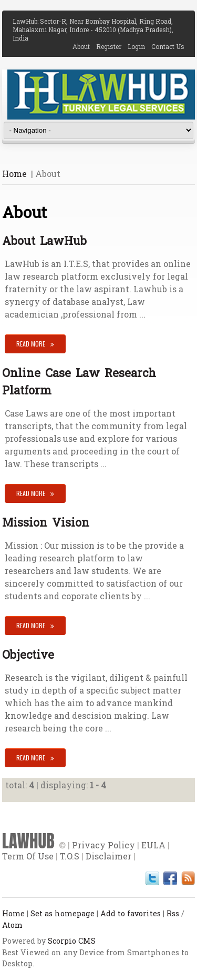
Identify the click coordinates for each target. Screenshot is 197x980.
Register (112, 46)
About (84, 46)
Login (139, 46)
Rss (173, 913)
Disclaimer (108, 856)
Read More (31, 344)
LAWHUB (28, 841)
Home (14, 174)
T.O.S (70, 856)
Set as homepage (63, 913)
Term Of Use (28, 856)
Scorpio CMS (72, 941)
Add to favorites (131, 913)
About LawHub (44, 240)
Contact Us (168, 46)
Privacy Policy (103, 845)
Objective (28, 654)
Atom (12, 925)
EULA (153, 845)
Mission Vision (46, 522)
